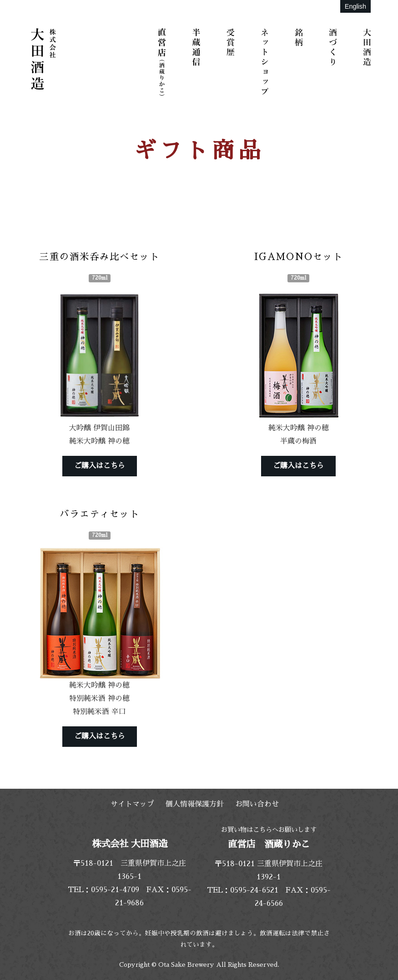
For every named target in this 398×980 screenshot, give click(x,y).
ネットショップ (266, 61)
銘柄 (300, 61)
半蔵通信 (198, 61)
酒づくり (334, 61)
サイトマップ (132, 804)
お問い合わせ (257, 804)
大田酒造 (368, 61)
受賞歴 (232, 61)
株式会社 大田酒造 (43, 59)
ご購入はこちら (100, 466)
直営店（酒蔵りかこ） (164, 61)
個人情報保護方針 (195, 804)
